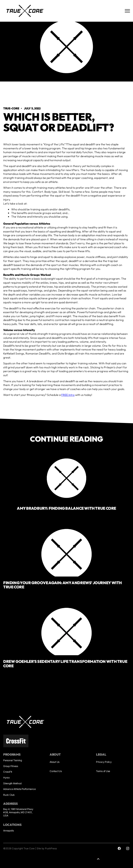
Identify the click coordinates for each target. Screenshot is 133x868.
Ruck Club (9, 795)
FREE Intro (68, 395)
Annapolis (9, 831)
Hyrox (6, 778)
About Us (55, 762)
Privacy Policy (104, 762)
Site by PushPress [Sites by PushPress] (47, 848)
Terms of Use (103, 771)
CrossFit (8, 772)
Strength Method (12, 783)
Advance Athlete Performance (19, 789)
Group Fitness (11, 766)
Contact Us (56, 771)
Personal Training (13, 760)
